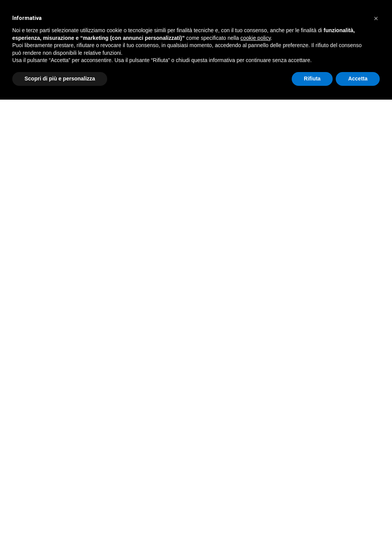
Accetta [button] (358, 79)
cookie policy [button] (256, 38)
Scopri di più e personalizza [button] (60, 79)
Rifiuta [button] (312, 79)
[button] (376, 18)
